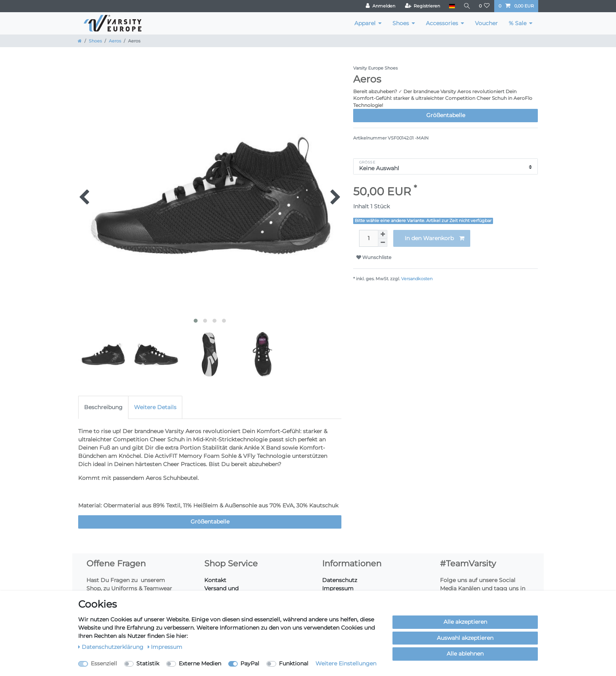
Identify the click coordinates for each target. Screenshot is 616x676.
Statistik (148, 663)
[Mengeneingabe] (368, 238)
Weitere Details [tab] (155, 407)
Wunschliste (374, 257)
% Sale (518, 23)
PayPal (250, 663)
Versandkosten (417, 279)
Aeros (115, 41)
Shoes (401, 23)
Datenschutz (340, 580)
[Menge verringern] (383, 243)
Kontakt (215, 580)
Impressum (338, 588)
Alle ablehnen (465, 654)
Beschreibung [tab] (103, 407)
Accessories (442, 23)
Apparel (365, 23)
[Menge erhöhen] (383, 234)
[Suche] (467, 6)
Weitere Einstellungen (346, 663)
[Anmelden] (380, 6)
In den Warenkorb (434, 238)
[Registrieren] (422, 6)
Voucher (486, 23)
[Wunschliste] (484, 6)
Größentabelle (446, 115)
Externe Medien (200, 663)
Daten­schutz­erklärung (112, 647)
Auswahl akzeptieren (465, 638)
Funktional (294, 663)
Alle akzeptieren (465, 622)
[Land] (451, 6)
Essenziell (104, 663)
